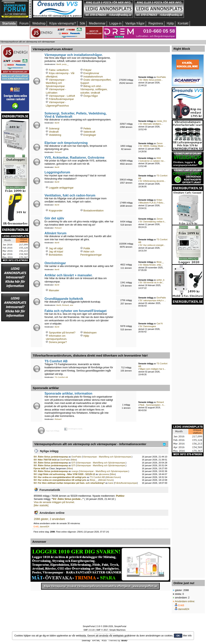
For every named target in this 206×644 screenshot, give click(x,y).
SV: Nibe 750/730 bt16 (45, 460)
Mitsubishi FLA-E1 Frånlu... (152, 203)
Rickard (58, 152)
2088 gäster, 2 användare (49, 519)
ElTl (73, 463)
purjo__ (65, 64)
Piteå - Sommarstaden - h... (152, 405)
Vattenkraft (89, 132)
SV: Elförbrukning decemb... (153, 181)
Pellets (87, 129)
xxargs (75, 471)
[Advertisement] (15, 381)
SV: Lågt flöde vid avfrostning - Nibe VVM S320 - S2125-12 (64, 474)
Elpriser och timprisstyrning (66, 143)
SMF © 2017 (102, 630)
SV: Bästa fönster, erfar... (151, 265)
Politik (87, 248)
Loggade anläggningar (61, 188)
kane (111, 483)
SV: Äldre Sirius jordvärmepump (51, 457)
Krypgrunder (56, 211)
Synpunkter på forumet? (62, 333)
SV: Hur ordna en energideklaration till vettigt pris (60, 477)
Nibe (74, 460)
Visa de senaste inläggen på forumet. (54, 502)
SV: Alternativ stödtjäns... (151, 124)
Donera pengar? (58, 342)
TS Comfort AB (56, 361)
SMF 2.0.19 (89, 630)
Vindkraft (54, 132)
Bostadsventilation (93, 211)
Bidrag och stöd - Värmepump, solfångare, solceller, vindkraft (94, 89)
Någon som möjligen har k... (153, 369)
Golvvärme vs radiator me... (152, 161)
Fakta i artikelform (59, 70)
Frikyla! (87, 70)
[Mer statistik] (41, 505)
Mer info (187, 636)
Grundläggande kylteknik (64, 299)
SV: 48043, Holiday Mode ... (153, 146)
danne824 (45, 527)
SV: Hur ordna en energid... (152, 245)
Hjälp (86, 336)
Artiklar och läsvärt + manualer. (69, 275)
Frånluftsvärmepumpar (61, 99)
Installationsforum (93, 77)
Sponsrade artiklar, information (68, 393)
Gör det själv (54, 218)
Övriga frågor (91, 96)
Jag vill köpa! (56, 252)
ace (72, 305)
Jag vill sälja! (56, 248)
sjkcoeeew (104, 474)
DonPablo (161, 77)
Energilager (90, 135)
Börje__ (160, 262)
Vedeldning (55, 135)
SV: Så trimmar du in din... (152, 282)
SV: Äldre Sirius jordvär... (151, 80)
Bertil (59, 64)
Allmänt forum (55, 233)
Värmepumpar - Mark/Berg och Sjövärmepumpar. (56, 83)
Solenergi (54, 129)
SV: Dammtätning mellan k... (153, 222)
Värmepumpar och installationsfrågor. (74, 55)
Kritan (159, 200)
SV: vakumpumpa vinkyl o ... (153, 300)
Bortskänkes (56, 255)
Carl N (160, 323)
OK (178, 636)
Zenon (160, 143)
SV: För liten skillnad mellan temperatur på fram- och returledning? (69, 483)
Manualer (54, 290)
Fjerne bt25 (40, 468)
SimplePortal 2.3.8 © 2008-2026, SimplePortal (104, 626)
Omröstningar (55, 263)
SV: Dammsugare (148, 326)
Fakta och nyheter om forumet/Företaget (75, 311)
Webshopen (90, 333)
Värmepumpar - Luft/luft (62, 96)
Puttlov (120, 496)
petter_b (160, 280)
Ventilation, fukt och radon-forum (70, 195)
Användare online (185, 601)
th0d (159, 158)
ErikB (36, 527)
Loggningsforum (57, 172)
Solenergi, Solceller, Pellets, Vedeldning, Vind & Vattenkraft (75, 115)
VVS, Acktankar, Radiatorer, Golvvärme (74, 157)
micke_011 (162, 121)
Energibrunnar (91, 73)
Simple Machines (117, 630)
